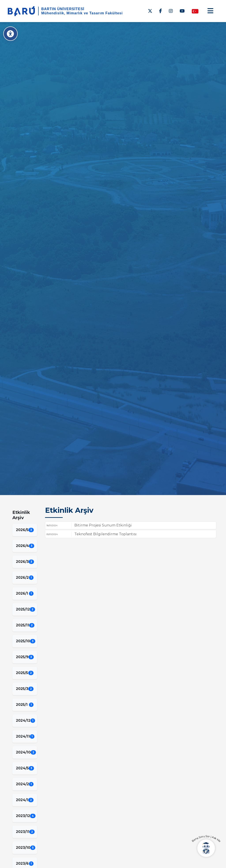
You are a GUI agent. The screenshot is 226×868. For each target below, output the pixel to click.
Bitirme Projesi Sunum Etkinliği (103, 525)
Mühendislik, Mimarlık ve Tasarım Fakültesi (82, 13)
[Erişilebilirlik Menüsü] (10, 34)
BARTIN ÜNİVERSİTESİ (63, 9)
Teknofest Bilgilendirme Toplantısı (105, 534)
